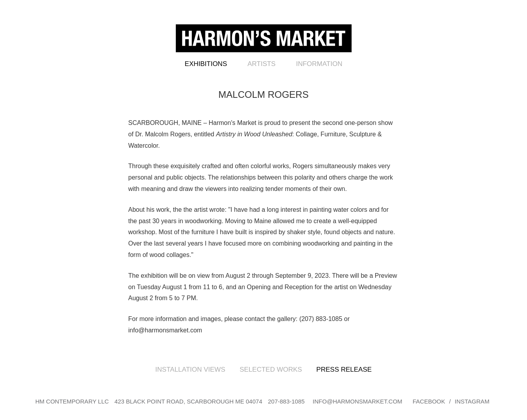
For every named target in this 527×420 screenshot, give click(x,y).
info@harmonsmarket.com (357, 401)
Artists (261, 64)
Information (319, 64)
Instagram (472, 401)
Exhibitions (206, 64)
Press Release (344, 370)
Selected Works (271, 370)
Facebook (429, 401)
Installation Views (190, 370)
